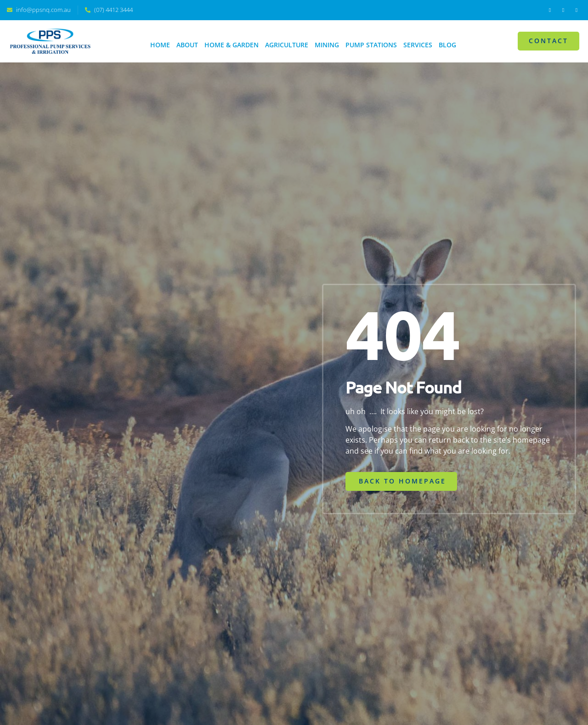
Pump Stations (371, 45)
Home (160, 45)
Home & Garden (232, 45)
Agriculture (287, 45)
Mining (327, 45)
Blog (447, 45)
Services (418, 45)
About (187, 45)
